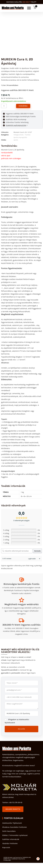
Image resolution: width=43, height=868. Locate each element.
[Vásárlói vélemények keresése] (17, 551)
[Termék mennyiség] (4, 106)
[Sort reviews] (34, 559)
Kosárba (23, 106)
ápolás (16, 140)
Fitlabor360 (7, 860)
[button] (29, 8)
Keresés (37, 551)
